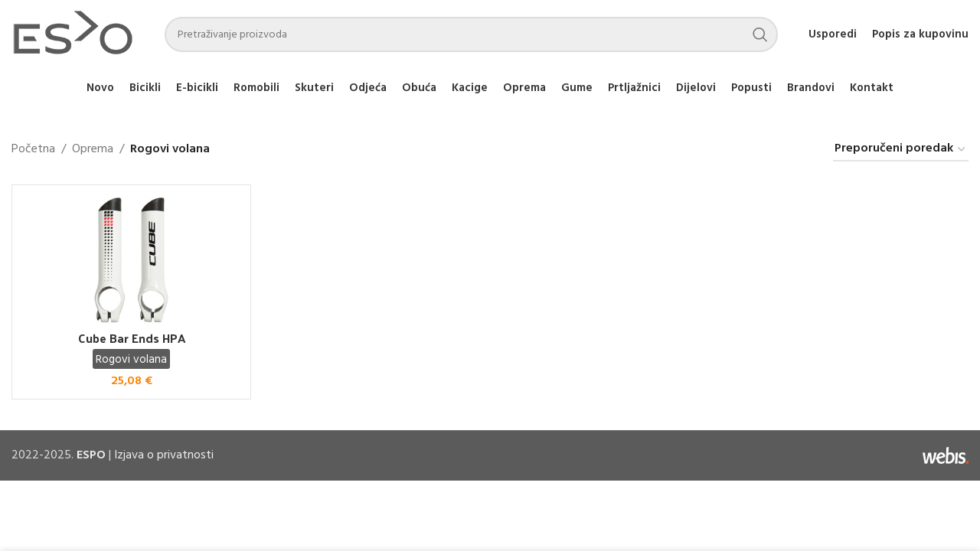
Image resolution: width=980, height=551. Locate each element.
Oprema (93, 150)
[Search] (471, 34)
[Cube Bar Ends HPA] (131, 260)
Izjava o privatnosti (164, 455)
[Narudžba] (901, 150)
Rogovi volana (131, 360)
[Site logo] (73, 34)
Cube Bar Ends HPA (132, 338)
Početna (33, 150)
